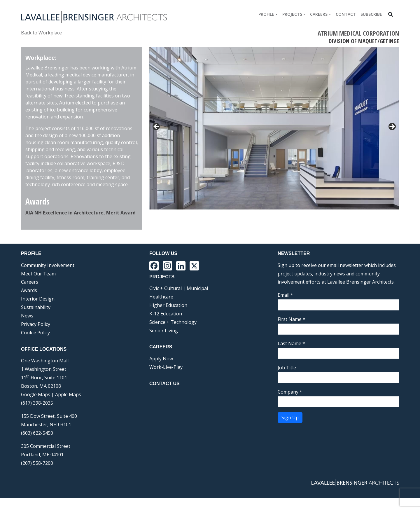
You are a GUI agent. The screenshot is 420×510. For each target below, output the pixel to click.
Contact (346, 14)
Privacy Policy (36, 336)
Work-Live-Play (166, 379)
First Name (292, 331)
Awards (29, 302)
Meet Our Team (38, 285)
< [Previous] (157, 127)
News (27, 328)
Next (392, 226)
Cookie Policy (35, 345)
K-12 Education (166, 326)
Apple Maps (68, 406)
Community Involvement (48, 277)
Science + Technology (173, 334)
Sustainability (36, 319)
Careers (319, 14)
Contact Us (164, 395)
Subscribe (371, 14)
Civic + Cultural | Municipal (179, 300)
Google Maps (36, 406)
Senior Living (164, 342)
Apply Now (161, 371)
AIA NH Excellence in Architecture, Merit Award (80, 213)
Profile (266, 14)
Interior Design (38, 311)
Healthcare (161, 309)
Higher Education (168, 317)
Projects (292, 14)
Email (285, 307)
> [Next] (392, 127)
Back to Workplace (41, 33)
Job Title (287, 380)
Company (290, 404)
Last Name (291, 355)
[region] (274, 144)
